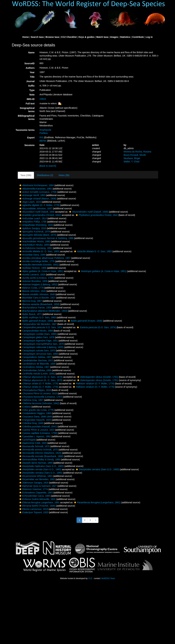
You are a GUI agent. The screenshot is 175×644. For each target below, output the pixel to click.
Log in (149, 37)
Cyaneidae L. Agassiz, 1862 (35, 436)
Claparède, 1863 (36, 493)
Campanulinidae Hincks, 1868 (36, 331)
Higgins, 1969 (35, 413)
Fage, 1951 (38, 341)
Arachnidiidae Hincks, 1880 (34, 241)
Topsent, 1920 (33, 512)
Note (32, 95)
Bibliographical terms (26, 117)
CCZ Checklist (69, 37)
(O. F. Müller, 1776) (39, 205)
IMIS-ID (31, 99)
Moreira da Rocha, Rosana (137, 152)
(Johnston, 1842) (39, 403)
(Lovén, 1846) (37, 374)
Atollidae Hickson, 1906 (32, 268)
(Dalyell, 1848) (88, 212)
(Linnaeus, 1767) (40, 397)
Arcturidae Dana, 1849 (32, 255)
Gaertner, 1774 (33, 489)
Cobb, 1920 (33, 443)
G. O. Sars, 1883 (92, 251)
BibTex (43, 141)
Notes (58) (64, 175)
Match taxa (102, 37)
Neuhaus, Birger (132, 158)
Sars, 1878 (36, 337)
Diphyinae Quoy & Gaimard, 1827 (38, 486)
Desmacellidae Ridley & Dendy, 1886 (39, 460)
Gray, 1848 (31, 423)
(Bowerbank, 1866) (41, 456)
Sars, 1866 (38, 354)
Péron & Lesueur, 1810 (38, 393)
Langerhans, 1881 (39, 502)
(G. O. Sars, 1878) (41, 377)
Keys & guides (86, 37)
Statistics (125, 37)
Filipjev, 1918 (35, 390)
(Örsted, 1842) (40, 215)
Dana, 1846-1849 (35, 417)
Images (114, 37)
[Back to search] (48, 166)
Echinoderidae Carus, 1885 (34, 496)
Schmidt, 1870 (34, 446)
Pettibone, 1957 (45, 258)
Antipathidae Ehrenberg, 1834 (36, 225)
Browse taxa (52, 37)
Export (31, 138)
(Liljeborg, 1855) (41, 347)
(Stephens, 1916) (40, 453)
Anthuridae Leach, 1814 (33, 218)
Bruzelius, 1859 (33, 281)
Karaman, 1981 (35, 189)
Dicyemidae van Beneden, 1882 (37, 479)
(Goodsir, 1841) (39, 265)
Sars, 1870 (37, 350)
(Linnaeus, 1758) (38, 192)
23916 (43, 99)
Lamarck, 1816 (32, 275)
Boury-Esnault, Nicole (135, 155)
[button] (20, 185)
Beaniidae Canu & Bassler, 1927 (37, 298)
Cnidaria (25, 407)
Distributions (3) (45, 175)
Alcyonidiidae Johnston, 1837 (35, 208)
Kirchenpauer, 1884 (36, 185)
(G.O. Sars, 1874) (96, 327)
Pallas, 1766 (32, 222)
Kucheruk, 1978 (34, 232)
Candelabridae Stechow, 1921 (36, 360)
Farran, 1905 (35, 308)
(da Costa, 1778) (36, 410)
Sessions (29, 145)
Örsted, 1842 (96, 215)
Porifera (43, 133)
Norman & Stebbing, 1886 (46, 238)
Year (32, 72)
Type (32, 90)
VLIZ (90, 578)
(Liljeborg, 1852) (38, 284)
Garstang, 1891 (35, 248)
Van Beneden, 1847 (38, 324)
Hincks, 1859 (34, 245)
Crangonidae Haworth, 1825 (35, 420)
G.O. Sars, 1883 (37, 317)
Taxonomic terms (25, 130)
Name (31, 53)
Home (26, 37)
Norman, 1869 (36, 463)
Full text (30, 104)
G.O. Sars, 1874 (40, 327)
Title (32, 77)
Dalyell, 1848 (37, 212)
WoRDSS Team (108, 578)
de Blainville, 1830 (37, 364)
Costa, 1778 (31, 288)
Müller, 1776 (37, 261)
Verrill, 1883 (32, 195)
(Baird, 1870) (37, 235)
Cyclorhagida (27, 440)
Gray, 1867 (30, 301)
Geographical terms (27, 110)
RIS (41, 137)
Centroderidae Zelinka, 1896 (35, 370)
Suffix (31, 86)
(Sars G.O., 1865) (41, 466)
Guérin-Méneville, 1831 (37, 499)
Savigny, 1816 (32, 228)
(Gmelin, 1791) (97, 377)
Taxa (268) (26, 175)
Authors (30, 68)
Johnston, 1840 (32, 291)
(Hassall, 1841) (38, 426)
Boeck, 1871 (30, 314)
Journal (30, 81)
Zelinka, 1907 (35, 357)
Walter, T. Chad (131, 162)
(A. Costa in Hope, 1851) (41, 271)
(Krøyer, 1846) (36, 321)
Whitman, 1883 (36, 476)
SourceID (29, 63)
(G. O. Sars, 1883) (39, 251)
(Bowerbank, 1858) (39, 304)
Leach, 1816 (30, 202)
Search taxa (37, 37)
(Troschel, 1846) (37, 506)
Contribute (138, 37)
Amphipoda (45, 130)
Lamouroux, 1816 (33, 509)
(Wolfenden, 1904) (43, 311)
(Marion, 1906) (37, 199)
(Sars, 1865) (38, 334)
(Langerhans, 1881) (97, 502)
